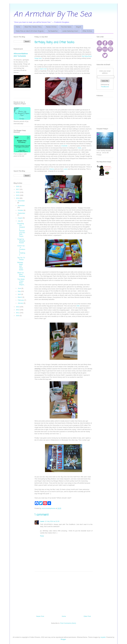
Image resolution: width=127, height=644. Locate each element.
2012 (18, 310)
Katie (80, 148)
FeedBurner (105, 87)
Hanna (52, 169)
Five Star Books (66, 27)
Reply (42, 536)
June (20, 288)
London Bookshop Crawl (70, 31)
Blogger (63, 639)
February (21, 300)
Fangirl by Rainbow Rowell (21, 241)
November (21, 206)
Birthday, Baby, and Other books (20, 266)
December (21, 201)
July (19, 221)
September (21, 213)
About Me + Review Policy (33, 27)
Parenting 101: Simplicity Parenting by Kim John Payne (21, 230)
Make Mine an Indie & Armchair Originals (30, 31)
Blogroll (78, 27)
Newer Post (40, 616)
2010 (18, 316)
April (19, 294)
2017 (18, 189)
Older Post (87, 616)
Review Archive (51, 27)
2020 (18, 186)
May (19, 291)
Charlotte (64, 146)
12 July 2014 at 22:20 (52, 521)
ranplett (103, 637)
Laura (65, 169)
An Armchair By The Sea (53, 14)
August (20, 218)
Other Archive (87, 31)
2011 (18, 313)
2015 (18, 195)
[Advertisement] (64, 593)
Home (18, 27)
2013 (18, 307)
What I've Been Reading (21, 274)
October (21, 210)
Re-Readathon (53, 31)
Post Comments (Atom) (68, 623)
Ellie (78, 306)
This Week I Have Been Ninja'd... (21, 282)
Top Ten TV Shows (21, 259)
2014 (18, 198)
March (20, 297)
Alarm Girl (43, 69)
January (21, 303)
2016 (18, 192)
